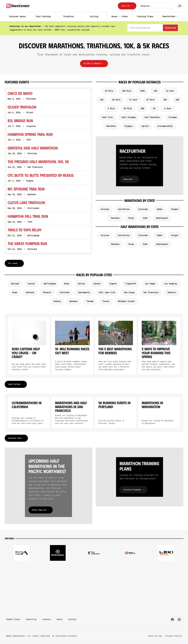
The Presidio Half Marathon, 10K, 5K (38, 162)
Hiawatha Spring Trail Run (30, 134)
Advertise (31, 619)
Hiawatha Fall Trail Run (28, 216)
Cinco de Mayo (20, 93)
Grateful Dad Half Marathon (33, 148)
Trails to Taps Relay (25, 230)
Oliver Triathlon (22, 107)
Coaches (47, 619)
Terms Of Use (155, 636)
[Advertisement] (94, 587)
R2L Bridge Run (20, 121)
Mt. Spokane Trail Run (26, 189)
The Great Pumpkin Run (27, 243)
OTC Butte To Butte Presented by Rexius (41, 175)
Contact (73, 619)
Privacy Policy (174, 636)
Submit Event (13, 619)
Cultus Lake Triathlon (26, 203)
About (60, 619)
